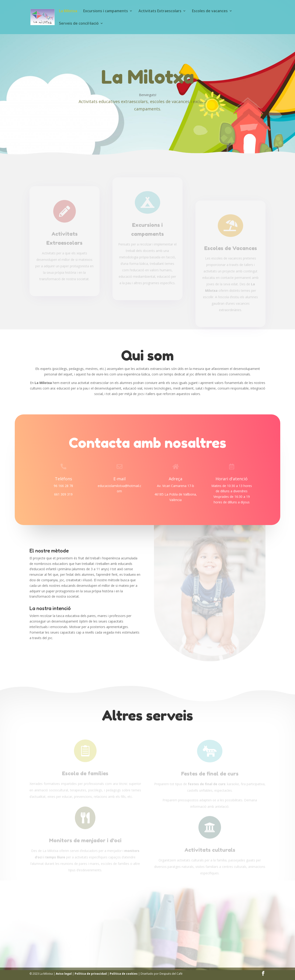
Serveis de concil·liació (79, 24)
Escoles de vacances (210, 11)
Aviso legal (64, 974)
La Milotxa (68, 11)
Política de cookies (124, 974)
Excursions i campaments (106, 11)
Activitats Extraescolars (160, 11)
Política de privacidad (91, 974)
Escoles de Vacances (231, 249)
